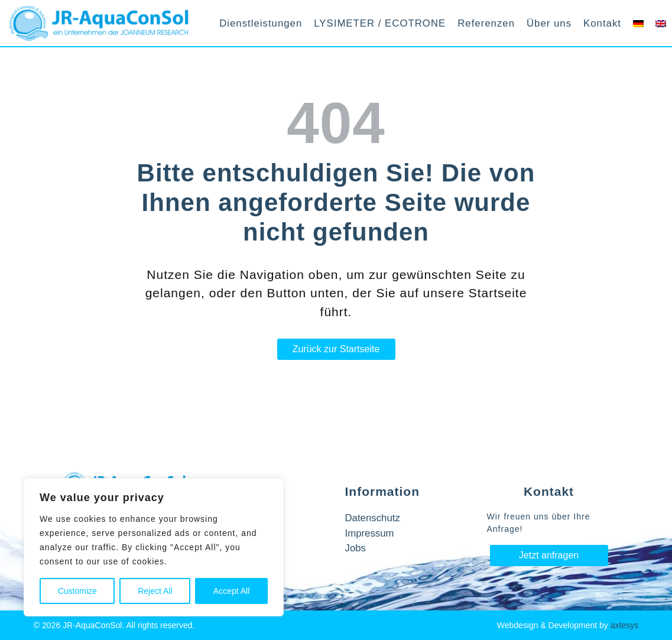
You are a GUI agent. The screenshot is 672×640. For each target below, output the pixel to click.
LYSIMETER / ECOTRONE (380, 23)
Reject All (155, 591)
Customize (77, 591)
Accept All (231, 591)
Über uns (549, 23)
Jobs (356, 548)
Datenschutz (373, 518)
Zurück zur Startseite (336, 349)
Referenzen (486, 23)
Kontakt (602, 23)
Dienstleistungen (261, 23)
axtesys (624, 625)
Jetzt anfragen (549, 555)
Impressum (370, 533)
